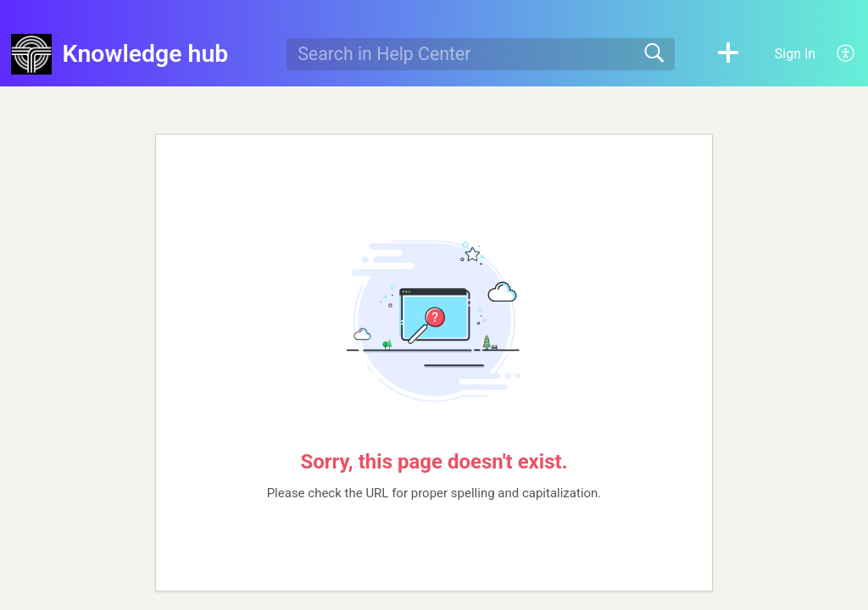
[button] (728, 54)
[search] (480, 54)
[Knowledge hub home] (31, 54)
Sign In (795, 54)
